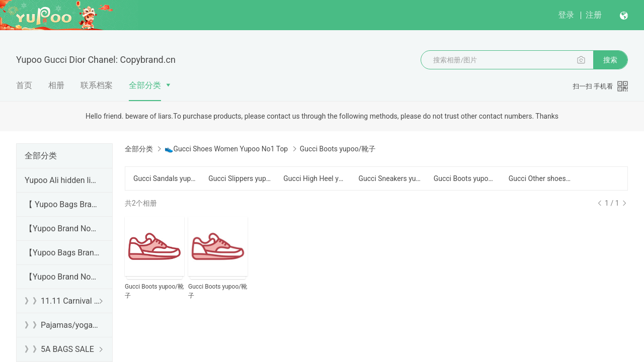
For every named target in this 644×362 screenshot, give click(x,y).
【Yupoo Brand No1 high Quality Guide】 (62, 229)
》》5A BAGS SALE (59, 349)
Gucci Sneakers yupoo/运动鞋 (390, 178)
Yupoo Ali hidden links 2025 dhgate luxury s (62, 180)
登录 (566, 15)
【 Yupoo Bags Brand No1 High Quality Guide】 (62, 204)
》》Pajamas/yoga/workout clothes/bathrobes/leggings (62, 325)
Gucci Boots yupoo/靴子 (465, 178)
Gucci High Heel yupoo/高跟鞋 (315, 178)
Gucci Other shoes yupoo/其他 (540, 178)
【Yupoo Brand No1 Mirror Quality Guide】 (62, 277)
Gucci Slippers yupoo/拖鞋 (240, 178)
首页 (24, 85)
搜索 (610, 60)
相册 (56, 85)
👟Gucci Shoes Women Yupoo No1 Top (226, 149)
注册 (594, 15)
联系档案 (97, 85)
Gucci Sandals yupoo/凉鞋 (165, 178)
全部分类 (145, 85)
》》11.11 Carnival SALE (62, 301)
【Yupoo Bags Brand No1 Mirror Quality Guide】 (62, 253)
